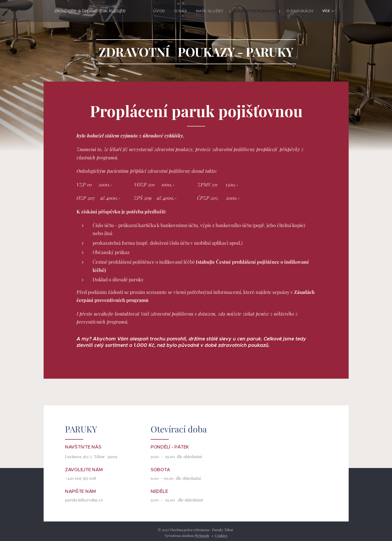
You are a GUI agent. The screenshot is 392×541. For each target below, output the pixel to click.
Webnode (202, 536)
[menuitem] (152, 11)
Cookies (221, 536)
